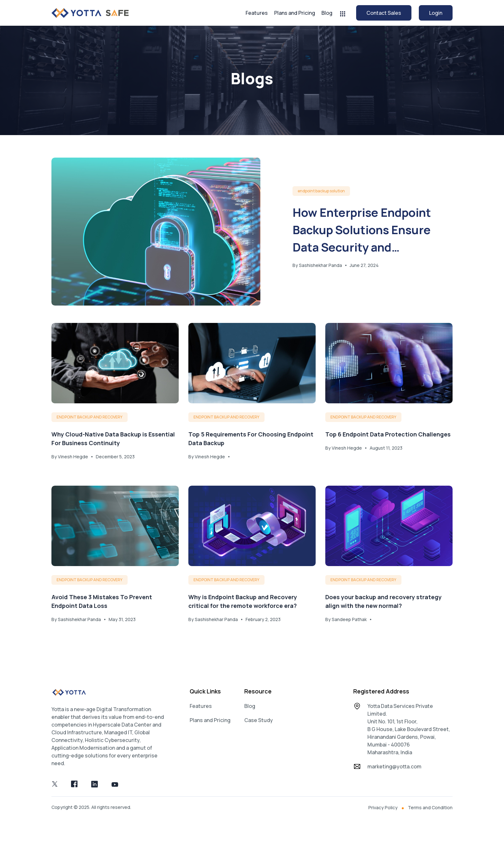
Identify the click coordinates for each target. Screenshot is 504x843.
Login (436, 13)
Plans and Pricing (295, 13)
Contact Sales (384, 13)
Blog (327, 13)
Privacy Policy (383, 811)
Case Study (259, 724)
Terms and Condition (430, 811)
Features (257, 13)
